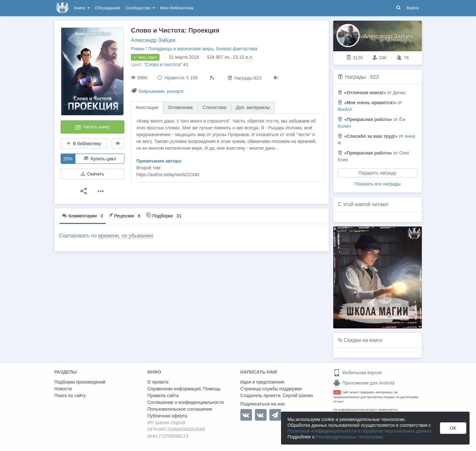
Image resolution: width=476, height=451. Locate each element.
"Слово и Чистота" (163, 65)
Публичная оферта (167, 416)
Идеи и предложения (262, 382)
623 (375, 77)
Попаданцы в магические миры (181, 49)
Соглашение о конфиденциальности (185, 402)
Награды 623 (244, 78)
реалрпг (175, 91)
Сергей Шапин (298, 396)
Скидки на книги (363, 340)
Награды (355, 77)
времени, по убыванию (126, 236)
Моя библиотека (177, 8)
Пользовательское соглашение (180, 409)
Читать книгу (92, 127)
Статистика (215, 107)
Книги (82, 8)
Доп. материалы (253, 107)
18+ (337, 392)
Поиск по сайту (70, 396)
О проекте (158, 382)
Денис (399, 93)
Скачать (92, 174)
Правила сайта (163, 396)
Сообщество (140, 8)
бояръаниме (152, 91)
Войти (413, 8)
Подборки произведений (80, 382)
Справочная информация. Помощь (184, 389)
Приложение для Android (364, 383)
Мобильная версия (358, 373)
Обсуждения (108, 8)
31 (164, 215)
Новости (63, 389)
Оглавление (180, 107)
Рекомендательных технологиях (350, 437)
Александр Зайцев (153, 40)
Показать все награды (377, 184)
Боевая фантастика (237, 49)
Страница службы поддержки (271, 389)
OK (453, 428)
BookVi (345, 109)
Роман (138, 49)
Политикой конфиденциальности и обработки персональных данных (359, 431)
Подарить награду (377, 173)
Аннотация (147, 107)
